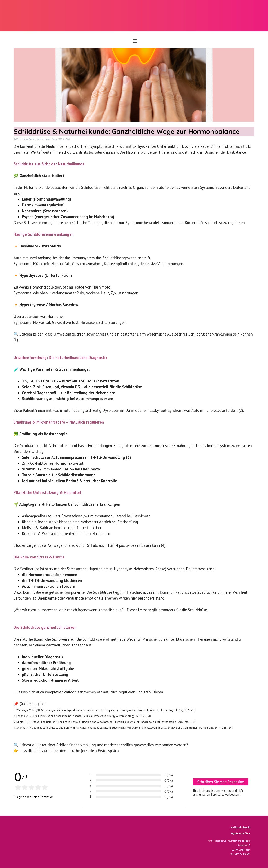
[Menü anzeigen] (135, 41)
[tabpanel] (223, 845)
